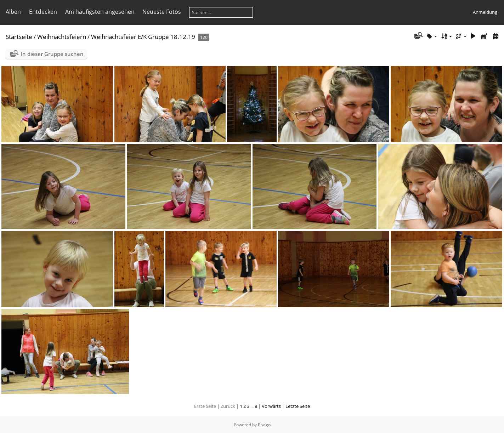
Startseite (19, 37)
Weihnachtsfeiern (62, 37)
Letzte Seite (298, 406)
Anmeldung (485, 12)
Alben (13, 12)
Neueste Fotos (162, 12)
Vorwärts (271, 406)
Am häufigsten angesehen (100, 12)
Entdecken (43, 12)
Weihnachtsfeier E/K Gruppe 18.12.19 (143, 37)
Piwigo (264, 425)
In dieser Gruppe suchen (52, 54)
